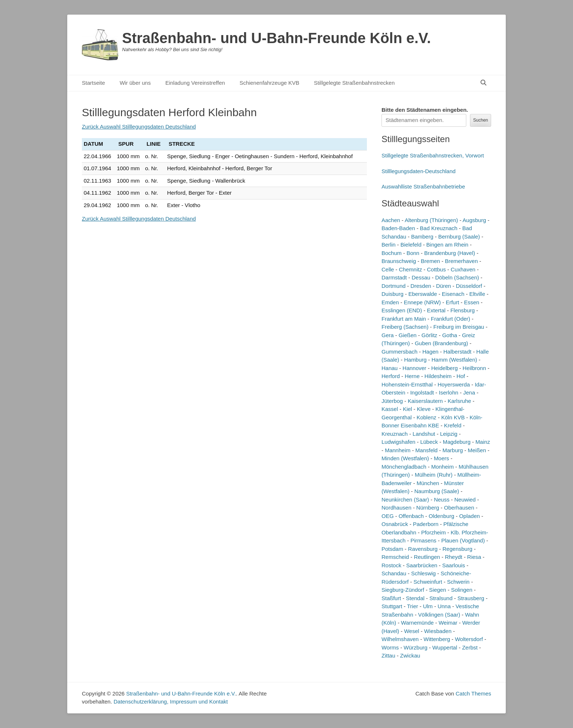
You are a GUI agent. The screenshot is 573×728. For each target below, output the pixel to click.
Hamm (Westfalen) (454, 360)
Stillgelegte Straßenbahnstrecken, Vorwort (433, 155)
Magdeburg (457, 442)
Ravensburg (423, 549)
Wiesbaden (438, 631)
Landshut (424, 434)
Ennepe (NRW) (422, 302)
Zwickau (410, 655)
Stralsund (441, 598)
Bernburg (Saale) (459, 237)
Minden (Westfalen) (405, 458)
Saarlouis (454, 565)
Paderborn (426, 524)
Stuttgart (392, 606)
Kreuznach (395, 434)
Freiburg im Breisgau (459, 327)
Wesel (412, 631)
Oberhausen (459, 508)
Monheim (443, 467)
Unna (444, 606)
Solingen (462, 590)
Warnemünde (417, 623)
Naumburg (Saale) (437, 491)
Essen (472, 302)
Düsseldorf (469, 286)
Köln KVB (453, 417)
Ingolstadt (422, 392)
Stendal (415, 598)
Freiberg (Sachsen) (405, 327)
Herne (412, 376)
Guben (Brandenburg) (441, 343)
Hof (461, 376)
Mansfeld (427, 450)
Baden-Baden (398, 228)
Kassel (390, 409)
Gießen (408, 335)
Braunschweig (399, 261)
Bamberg (422, 237)
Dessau (421, 277)
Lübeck (429, 442)
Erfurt (453, 302)
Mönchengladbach (404, 467)
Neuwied (465, 500)
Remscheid (395, 557)
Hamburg (415, 360)
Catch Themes (473, 693)
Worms (390, 647)
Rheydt (454, 557)
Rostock (391, 565)
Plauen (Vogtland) (463, 540)
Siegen (438, 590)
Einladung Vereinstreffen (195, 83)
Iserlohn (449, 392)
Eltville (477, 294)
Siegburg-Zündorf (403, 590)
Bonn (413, 253)
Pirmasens (423, 540)
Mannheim (398, 450)
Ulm (428, 606)
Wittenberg (437, 639)
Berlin (388, 245)
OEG (388, 516)
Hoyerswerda (454, 384)
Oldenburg (441, 516)
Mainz (483, 442)
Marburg (453, 450)
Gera (388, 335)
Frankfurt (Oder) (451, 319)
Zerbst (470, 647)
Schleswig (424, 573)
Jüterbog (392, 401)
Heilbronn (474, 368)
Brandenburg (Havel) (450, 253)
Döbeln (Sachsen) (457, 277)
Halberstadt (457, 352)
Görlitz (429, 335)
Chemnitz (411, 269)
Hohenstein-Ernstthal (407, 384)
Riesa (474, 557)
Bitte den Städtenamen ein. (425, 110)
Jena (469, 392)
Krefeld (453, 425)
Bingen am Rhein (447, 245)
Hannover (415, 368)
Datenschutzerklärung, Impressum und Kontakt (171, 702)
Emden (390, 302)
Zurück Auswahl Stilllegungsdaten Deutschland (139, 127)
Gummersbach (399, 352)
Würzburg (416, 647)
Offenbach (411, 516)
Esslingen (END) (402, 310)
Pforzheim (433, 532)
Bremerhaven (461, 261)
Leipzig (449, 434)
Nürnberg (428, 508)
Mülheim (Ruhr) (434, 475)
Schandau (394, 573)
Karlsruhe (459, 401)
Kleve (424, 409)
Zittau (388, 655)
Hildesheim (438, 376)
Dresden (421, 286)
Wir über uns (135, 83)
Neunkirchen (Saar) (405, 500)
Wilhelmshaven (400, 639)
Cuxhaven (463, 269)
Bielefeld (411, 245)
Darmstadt (394, 277)
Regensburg (458, 549)
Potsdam (392, 549)
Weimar (448, 623)
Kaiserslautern (425, 401)
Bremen (431, 261)
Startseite (93, 83)
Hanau (390, 368)
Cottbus (436, 269)
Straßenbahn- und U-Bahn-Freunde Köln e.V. (276, 38)
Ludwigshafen (399, 442)
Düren (443, 286)
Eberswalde (422, 294)
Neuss (442, 500)
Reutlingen (427, 557)
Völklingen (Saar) (439, 615)
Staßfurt (391, 598)
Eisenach (453, 294)
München (428, 483)
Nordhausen (396, 508)
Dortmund (394, 286)
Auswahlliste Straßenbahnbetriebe (423, 186)
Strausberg (471, 598)
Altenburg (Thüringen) (431, 220)
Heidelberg (445, 368)
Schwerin (458, 582)
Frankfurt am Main (404, 319)
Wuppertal (445, 647)
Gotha (450, 335)
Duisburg (392, 294)
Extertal (436, 310)
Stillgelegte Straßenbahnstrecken (354, 83)
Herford (391, 376)
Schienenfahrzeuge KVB (270, 83)
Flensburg (462, 310)
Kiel (407, 409)
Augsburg (474, 220)
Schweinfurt (428, 582)
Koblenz (426, 417)
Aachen (391, 220)
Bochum (392, 253)
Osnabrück (395, 524)
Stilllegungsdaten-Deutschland (419, 171)
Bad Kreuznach (439, 228)
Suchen (481, 120)
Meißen (477, 450)
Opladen (469, 516)
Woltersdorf (469, 639)
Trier (413, 606)
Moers (441, 458)
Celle (388, 269)
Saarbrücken (422, 565)
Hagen (430, 352)
